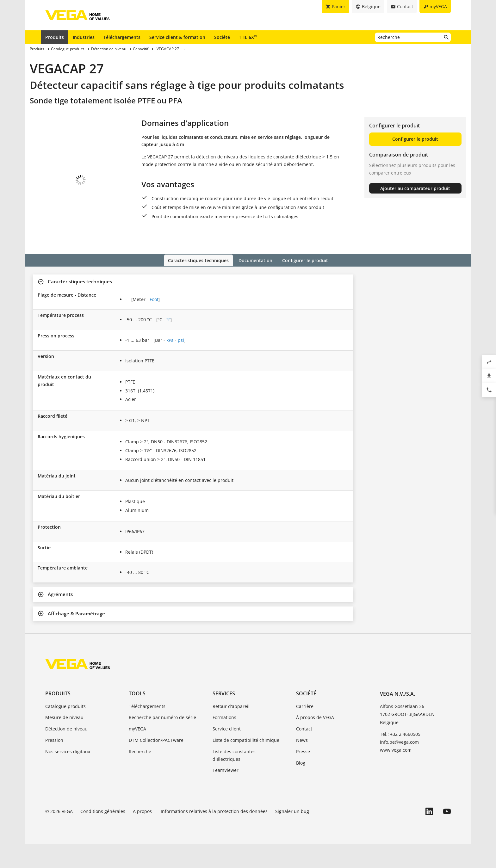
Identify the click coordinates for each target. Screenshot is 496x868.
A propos (143, 836)
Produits (55, 37)
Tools (137, 718)
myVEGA (137, 753)
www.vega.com (396, 774)
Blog (301, 787)
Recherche (140, 776)
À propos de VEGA (315, 742)
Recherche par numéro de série (162, 742)
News (302, 764)
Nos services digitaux (68, 776)
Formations (224, 742)
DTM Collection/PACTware (156, 764)
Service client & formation (177, 37)
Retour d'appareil (231, 730)
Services (224, 718)
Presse (303, 776)
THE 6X (248, 37)
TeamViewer (226, 794)
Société (222, 37)
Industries (84, 37)
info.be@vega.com (399, 766)
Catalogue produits (65, 730)
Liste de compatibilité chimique (246, 764)
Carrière (305, 730)
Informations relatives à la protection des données (214, 836)
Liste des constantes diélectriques (234, 779)
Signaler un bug (292, 836)
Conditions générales (103, 836)
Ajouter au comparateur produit (415, 188)
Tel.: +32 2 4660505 (400, 758)
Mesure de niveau (64, 742)
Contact (304, 753)
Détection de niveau (66, 753)
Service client (227, 753)
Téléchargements (122, 37)
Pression (54, 764)
